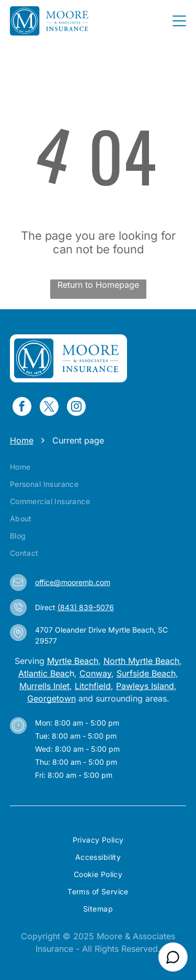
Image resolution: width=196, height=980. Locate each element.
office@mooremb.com (73, 582)
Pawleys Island (145, 686)
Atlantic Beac (44, 673)
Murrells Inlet (44, 686)
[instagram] (76, 408)
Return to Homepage (98, 285)
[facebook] (22, 408)
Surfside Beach (146, 673)
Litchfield (93, 686)
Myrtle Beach (73, 661)
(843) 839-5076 (86, 607)
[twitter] (49, 408)
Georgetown (51, 698)
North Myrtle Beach (141, 661)
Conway (95, 673)
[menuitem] (98, 467)
